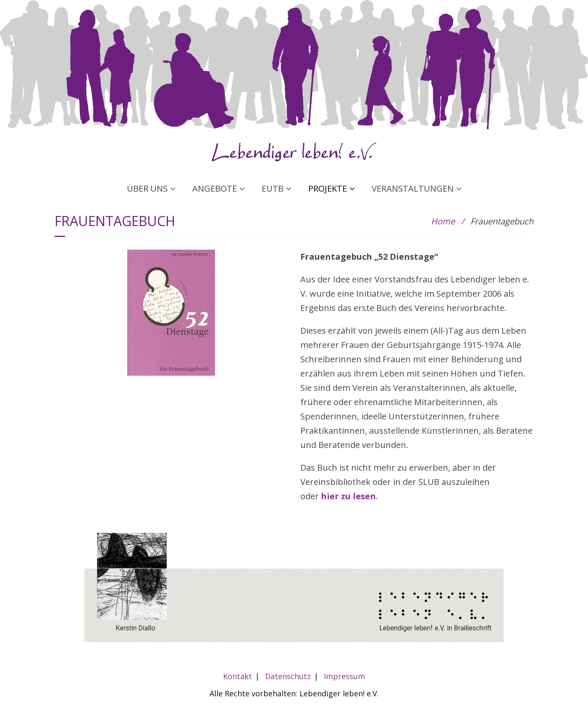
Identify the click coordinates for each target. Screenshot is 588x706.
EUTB (273, 188)
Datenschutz (288, 676)
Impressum (344, 676)
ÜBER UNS (147, 188)
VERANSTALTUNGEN (413, 188)
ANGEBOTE (215, 188)
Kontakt (238, 676)
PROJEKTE (328, 188)
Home (443, 221)
